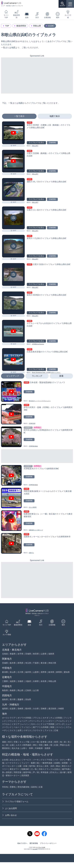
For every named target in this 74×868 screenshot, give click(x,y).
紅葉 (56, 745)
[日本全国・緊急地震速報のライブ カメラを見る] (37, 391)
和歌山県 (37, 26)
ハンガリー (49, 721)
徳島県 (5, 699)
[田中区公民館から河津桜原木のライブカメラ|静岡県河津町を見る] (37, 437)
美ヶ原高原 (7, 772)
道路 (27, 15)
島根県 (13, 690)
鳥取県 (5, 690)
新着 (61, 376)
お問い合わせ (9, 815)
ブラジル (37, 718)
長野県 (44, 672)
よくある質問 (9, 808)
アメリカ (48, 730)
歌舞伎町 (25, 769)
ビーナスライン (13, 763)
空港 (16, 742)
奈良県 (44, 681)
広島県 (28, 690)
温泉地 (34, 787)
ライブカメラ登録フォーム (15, 801)
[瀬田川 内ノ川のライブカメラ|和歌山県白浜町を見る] (13, 189)
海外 (58, 15)
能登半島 (27, 772)
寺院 (41, 745)
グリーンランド (36, 721)
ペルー (17, 727)
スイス (13, 730)
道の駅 (63, 772)
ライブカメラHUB (40, 847)
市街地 (5, 787)
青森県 (13, 654)
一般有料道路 (46, 763)
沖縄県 (61, 709)
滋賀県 (13, 681)
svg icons (35, 849)
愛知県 (67, 672)
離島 (46, 745)
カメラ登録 (68, 14)
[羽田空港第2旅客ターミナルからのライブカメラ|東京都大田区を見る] (37, 498)
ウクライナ (38, 730)
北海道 (5, 654)
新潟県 (5, 672)
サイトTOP (6, 14)
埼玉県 (28, 663)
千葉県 (36, 663)
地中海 (32, 766)
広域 (56, 730)
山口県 (36, 690)
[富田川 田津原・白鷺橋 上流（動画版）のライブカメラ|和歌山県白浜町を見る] (13, 133)
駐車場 (44, 742)
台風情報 (47, 15)
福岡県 (5, 709)
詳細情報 (52, 143)
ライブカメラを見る (36, 143)
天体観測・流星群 (43, 748)
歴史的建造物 (23, 787)
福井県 (28, 672)
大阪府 (28, 681)
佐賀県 (13, 709)
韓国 (52, 727)
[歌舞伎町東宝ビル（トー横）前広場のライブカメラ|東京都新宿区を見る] (37, 521)
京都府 (20, 681)
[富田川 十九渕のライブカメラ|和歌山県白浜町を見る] (13, 246)
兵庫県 (36, 681)
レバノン (25, 724)
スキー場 (35, 742)
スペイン (60, 727)
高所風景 (25, 775)
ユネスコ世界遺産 (23, 745)
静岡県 (59, 672)
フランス (12, 721)
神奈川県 (52, 663)
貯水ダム (54, 772)
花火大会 (16, 748)
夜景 (56, 742)
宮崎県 (44, 709)
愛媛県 (20, 699)
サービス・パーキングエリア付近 (38, 760)
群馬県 (20, 663)
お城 (12, 745)
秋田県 (36, 654)
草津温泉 (45, 772)
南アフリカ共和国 (41, 727)
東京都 (44, 663)
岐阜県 (51, 672)
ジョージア (22, 721)
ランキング (37, 376)
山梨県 (36, 672)
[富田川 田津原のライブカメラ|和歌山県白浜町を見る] (13, 303)
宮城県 (28, 654)
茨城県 (5, 663)
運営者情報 (34, 843)
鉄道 (50, 742)
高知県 (28, 699)
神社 (35, 745)
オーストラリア (9, 718)
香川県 (13, 699)
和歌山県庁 (35, 146)
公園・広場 (22, 766)
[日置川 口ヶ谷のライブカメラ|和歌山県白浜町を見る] (13, 218)
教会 (58, 766)
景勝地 (13, 787)
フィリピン (26, 727)
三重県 (5, 681)
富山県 (13, 672)
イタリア (16, 724)
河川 (37, 15)
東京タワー (15, 769)
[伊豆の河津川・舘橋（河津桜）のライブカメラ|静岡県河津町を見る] (37, 414)
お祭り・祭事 (27, 748)
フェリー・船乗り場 (30, 763)
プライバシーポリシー (48, 843)
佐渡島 (57, 763)
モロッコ (35, 724)
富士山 (40, 766)
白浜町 (51, 26)
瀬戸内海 (66, 769)
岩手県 (20, 654)
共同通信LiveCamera (38, 344)
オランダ (60, 724)
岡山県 (20, 690)
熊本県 (28, 709)
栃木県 (13, 663)
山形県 (44, 654)
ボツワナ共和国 (24, 718)
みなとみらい (16, 760)
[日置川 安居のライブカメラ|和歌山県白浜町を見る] (13, 274)
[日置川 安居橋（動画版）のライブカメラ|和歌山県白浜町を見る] (13, 161)
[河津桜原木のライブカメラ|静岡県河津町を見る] (37, 475)
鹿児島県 (52, 709)
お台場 (5, 760)
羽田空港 (18, 772)
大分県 (36, 709)
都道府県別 (16, 14)
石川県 (20, 672)
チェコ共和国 (56, 718)
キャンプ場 (24, 742)
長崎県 (20, 709)
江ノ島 (34, 769)
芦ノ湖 (36, 772)
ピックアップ (13, 376)
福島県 (51, 654)
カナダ (45, 718)
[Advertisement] (37, 75)
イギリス (27, 730)
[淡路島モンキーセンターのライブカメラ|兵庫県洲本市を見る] (37, 543)
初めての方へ (22, 843)
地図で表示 (55, 116)
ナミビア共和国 (47, 724)
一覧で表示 (19, 116)
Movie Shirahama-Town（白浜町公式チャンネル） (46, 372)
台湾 (19, 730)
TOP (7, 26)
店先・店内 (49, 766)
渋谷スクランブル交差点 (49, 769)
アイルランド (62, 721)
